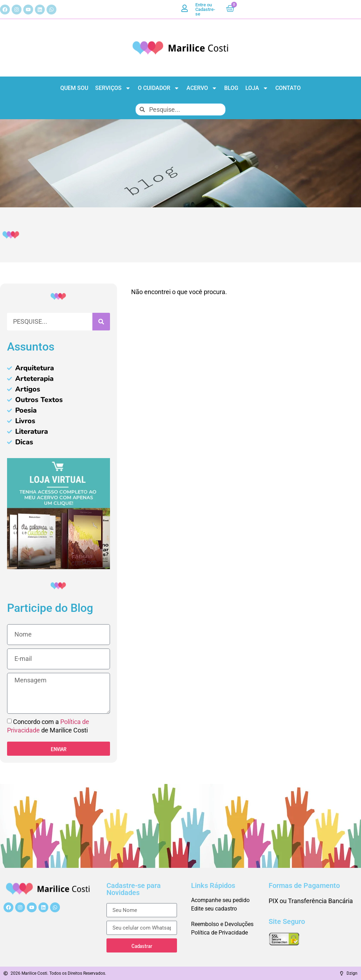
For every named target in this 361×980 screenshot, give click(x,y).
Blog (231, 88)
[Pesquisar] (101, 322)
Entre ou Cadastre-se (205, 9)
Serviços (113, 88)
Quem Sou (74, 88)
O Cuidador (159, 88)
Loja (257, 88)
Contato (288, 88)
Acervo (202, 88)
